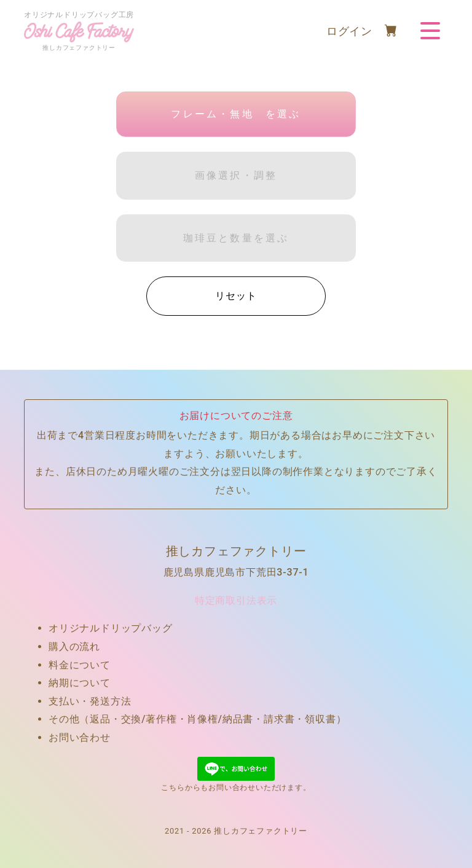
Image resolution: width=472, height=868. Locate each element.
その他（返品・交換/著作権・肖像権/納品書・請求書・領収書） (197, 719)
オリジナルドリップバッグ (111, 628)
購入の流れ (74, 647)
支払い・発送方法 (90, 701)
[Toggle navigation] (430, 31)
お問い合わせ (80, 737)
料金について (80, 665)
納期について (80, 683)
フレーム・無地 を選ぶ (236, 114)
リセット (236, 296)
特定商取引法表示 (236, 600)
